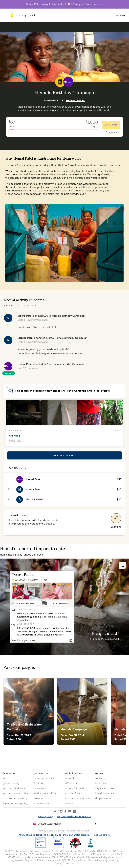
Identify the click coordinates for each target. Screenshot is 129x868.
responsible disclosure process (74, 816)
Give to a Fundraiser (14, 788)
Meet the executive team (78, 798)
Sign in (120, 16)
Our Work (70, 778)
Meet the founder (74, 793)
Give (6, 778)
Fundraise (39, 783)
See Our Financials (74, 788)
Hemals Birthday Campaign (68, 316)
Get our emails (102, 835)
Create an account (44, 778)
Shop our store (103, 798)
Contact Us (101, 778)
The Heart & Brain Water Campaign (43, 618)
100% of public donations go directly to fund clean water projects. (55, 835)
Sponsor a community (15, 798)
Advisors (39, 798)
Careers (69, 803)
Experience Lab (42, 803)
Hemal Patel (76, 100)
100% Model (71, 783)
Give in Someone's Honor (17, 793)
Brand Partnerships (106, 793)
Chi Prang (74, 4)
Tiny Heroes (40, 788)
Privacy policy (46, 816)
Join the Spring (11, 783)
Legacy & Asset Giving (15, 803)
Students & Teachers (45, 793)
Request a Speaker (105, 788)
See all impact (65, 455)
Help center (101, 783)
